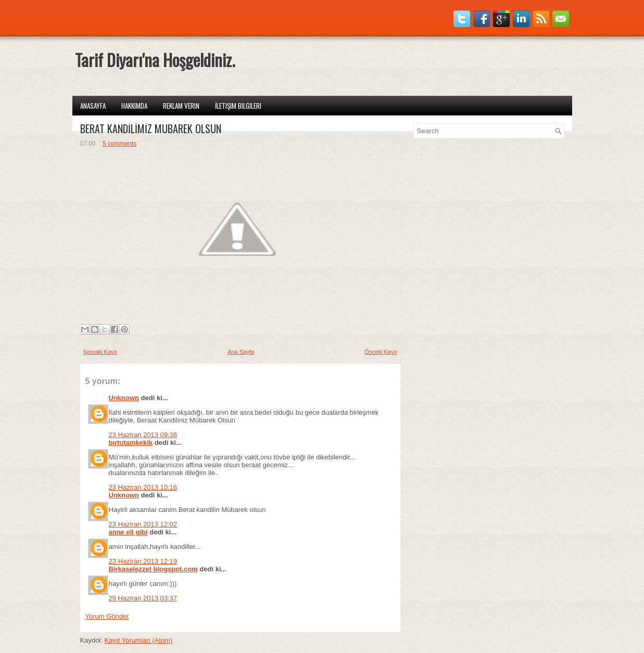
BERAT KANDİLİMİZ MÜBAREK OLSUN (151, 129)
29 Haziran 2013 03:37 (143, 598)
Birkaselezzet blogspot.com (153, 569)
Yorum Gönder (107, 616)
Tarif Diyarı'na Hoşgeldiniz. (155, 60)
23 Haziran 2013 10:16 (143, 487)
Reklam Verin (181, 106)
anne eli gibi (128, 532)
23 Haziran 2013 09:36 (143, 435)
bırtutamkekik (131, 443)
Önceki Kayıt (381, 352)
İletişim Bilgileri (238, 106)
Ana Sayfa (241, 352)
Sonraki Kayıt (100, 352)
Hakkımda (134, 106)
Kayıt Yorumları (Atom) (138, 640)
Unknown (124, 398)
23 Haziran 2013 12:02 (143, 524)
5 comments (119, 144)
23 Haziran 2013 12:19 (143, 561)
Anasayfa (93, 106)
